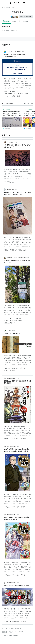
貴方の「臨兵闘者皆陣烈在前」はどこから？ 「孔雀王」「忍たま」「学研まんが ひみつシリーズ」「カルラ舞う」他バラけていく (12, 114)
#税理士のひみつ (23, 250)
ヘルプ (16, 631)
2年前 (23, 52)
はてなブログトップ (7, 633)
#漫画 (18, 368)
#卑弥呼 (23, 575)
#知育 (18, 96)
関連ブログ (27, 21)
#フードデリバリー (9, 318)
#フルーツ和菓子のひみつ (11, 94)
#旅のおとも (24, 439)
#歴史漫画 (23, 368)
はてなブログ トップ (8, 8)
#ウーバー (19, 318)
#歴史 (14, 371)
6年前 (18, 583)
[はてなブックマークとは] (13, 103)
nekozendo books (11, 378)
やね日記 (9, 331)
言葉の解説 (6, 21)
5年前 (18, 378)
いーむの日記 (10, 142)
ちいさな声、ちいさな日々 (13, 52)
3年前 (16, 190)
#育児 (14, 96)
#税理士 (6, 250)
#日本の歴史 (16, 439)
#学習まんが (7, 91)
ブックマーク (7, 109)
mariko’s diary (10, 190)
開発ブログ (22, 631)
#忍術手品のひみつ (9, 323)
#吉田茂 (23, 507)
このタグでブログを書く (26, 17)
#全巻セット (24, 621)
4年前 (14, 331)
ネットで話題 (16, 21)
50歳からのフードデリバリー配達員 (16, 258)
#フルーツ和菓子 (25, 94)
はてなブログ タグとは (8, 631)
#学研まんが (16, 91)
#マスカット (7, 96)
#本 (5, 182)
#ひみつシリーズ (17, 321)
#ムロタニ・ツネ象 (9, 368)
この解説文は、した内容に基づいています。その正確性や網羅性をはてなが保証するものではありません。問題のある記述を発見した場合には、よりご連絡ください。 (11, 31)
